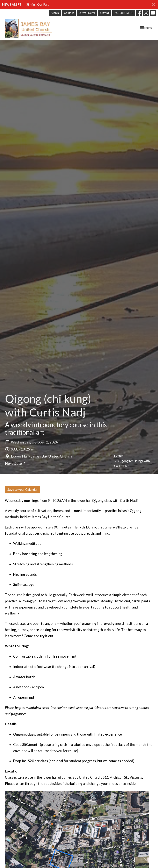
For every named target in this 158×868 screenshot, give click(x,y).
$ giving (105, 13)
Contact (69, 13)
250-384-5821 (124, 13)
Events (119, 456)
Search (55, 13)
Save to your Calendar (23, 489)
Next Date (16, 463)
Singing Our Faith (38, 4)
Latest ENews (87, 13)
